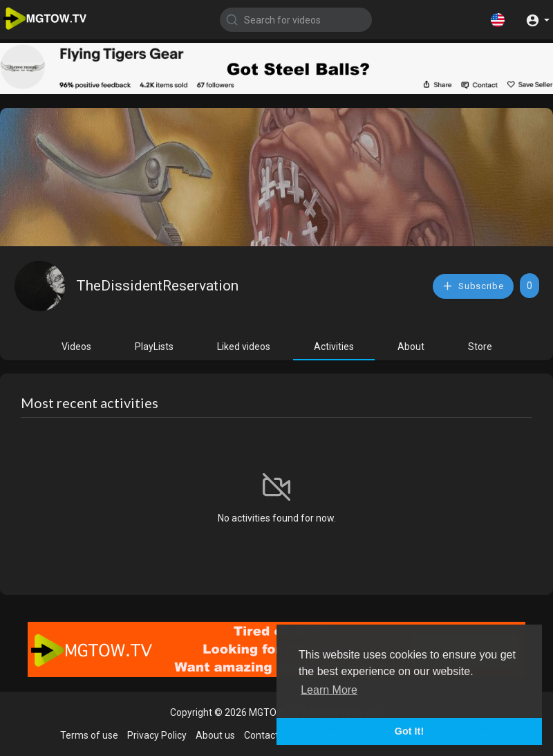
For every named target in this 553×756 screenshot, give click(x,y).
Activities (334, 347)
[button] (498, 19)
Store (480, 347)
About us (215, 735)
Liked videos (244, 347)
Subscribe (473, 286)
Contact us (268, 735)
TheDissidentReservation (157, 286)
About (411, 347)
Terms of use (89, 735)
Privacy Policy (157, 735)
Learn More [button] (329, 690)
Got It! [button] (409, 731)
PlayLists (154, 347)
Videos (76, 347)
